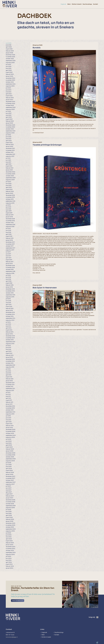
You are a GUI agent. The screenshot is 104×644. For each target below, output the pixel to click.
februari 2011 (9, 402)
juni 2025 (9, 66)
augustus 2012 (10, 367)
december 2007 (10, 476)
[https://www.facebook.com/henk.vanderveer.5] (97, 617)
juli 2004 (8, 556)
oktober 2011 (9, 387)
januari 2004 (9, 568)
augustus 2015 (10, 297)
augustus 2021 (10, 156)
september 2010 (11, 412)
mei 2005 (9, 537)
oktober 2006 (10, 504)
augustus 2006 (10, 508)
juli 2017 (8, 252)
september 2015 (10, 295)
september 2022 (11, 131)
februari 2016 (10, 285)
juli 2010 (8, 416)
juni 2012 (8, 371)
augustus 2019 (10, 203)
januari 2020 (9, 193)
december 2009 (11, 430)
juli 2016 (8, 275)
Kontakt (57, 635)
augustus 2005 (10, 531)
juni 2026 (9, 43)
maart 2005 (9, 541)
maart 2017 (9, 260)
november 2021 (10, 150)
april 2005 (9, 539)
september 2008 (11, 459)
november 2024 (10, 80)
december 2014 (10, 312)
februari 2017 (10, 262)
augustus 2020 (10, 180)
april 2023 (9, 117)
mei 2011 (8, 396)
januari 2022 (9, 147)
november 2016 (10, 268)
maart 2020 (9, 189)
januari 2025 (9, 76)
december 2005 (10, 523)
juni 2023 (9, 113)
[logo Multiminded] (97, 643)
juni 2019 (8, 207)
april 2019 (9, 211)
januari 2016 (9, 287)
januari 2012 (9, 381)
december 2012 (10, 359)
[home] (10, 4)
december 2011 (10, 383)
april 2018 (9, 234)
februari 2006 (10, 519)
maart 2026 (9, 49)
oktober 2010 (10, 410)
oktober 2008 (10, 457)
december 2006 (10, 500)
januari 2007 (9, 498)
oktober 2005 (10, 527)
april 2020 (9, 187)
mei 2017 (8, 256)
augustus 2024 (10, 86)
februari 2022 (10, 145)
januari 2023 (9, 123)
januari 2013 (9, 357)
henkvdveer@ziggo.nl (12, 637)
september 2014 (10, 318)
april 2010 (9, 422)
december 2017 (10, 242)
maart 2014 (9, 330)
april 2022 (9, 141)
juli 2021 (8, 158)
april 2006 (9, 515)
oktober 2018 (10, 223)
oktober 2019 (10, 199)
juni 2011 (8, 394)
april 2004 (9, 562)
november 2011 (10, 385)
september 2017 (10, 248)
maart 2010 (9, 424)
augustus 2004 (10, 554)
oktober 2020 (10, 176)
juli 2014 (8, 322)
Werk (43, 635)
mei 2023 (9, 115)
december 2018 (10, 219)
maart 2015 (9, 307)
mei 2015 (8, 303)
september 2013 (10, 342)
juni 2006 (9, 512)
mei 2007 (9, 490)
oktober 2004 (10, 551)
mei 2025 (9, 68)
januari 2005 (9, 545)
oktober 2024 (10, 82)
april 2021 (9, 164)
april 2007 (9, 492)
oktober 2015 (10, 293)
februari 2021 (10, 168)
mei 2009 (9, 443)
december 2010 (10, 406)
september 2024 (11, 84)
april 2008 (9, 469)
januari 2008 (9, 474)
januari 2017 (9, 264)
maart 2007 (9, 494)
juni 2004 (9, 558)
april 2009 (9, 445)
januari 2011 (9, 404)
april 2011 (8, 398)
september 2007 (11, 482)
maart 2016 (9, 283)
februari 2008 (10, 472)
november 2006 (10, 502)
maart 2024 (9, 96)
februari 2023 (10, 121)
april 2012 (9, 375)
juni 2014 (8, 324)
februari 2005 (10, 543)
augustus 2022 (10, 133)
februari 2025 (10, 74)
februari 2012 (10, 379)
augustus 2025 (10, 63)
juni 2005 (9, 535)
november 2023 (10, 104)
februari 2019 (10, 215)
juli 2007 (8, 486)
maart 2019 (9, 213)
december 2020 (10, 172)
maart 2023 (9, 119)
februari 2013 (10, 355)
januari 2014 (9, 334)
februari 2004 (10, 566)
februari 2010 (10, 426)
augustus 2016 (10, 273)
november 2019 (10, 197)
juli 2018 (8, 228)
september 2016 (10, 271)
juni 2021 (8, 160)
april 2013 (9, 351)
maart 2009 (9, 447)
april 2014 (9, 328)
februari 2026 (10, 51)
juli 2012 (8, 369)
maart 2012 (9, 377)
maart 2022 (9, 143)
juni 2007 (9, 488)
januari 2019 (9, 217)
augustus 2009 (10, 437)
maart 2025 (9, 72)
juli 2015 (8, 299)
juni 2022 (9, 137)
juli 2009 (8, 439)
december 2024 (10, 78)
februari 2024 (10, 98)
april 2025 (9, 70)
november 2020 (10, 174)
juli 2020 (8, 182)
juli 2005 (8, 533)
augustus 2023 (10, 109)
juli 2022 (8, 135)
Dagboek (44, 632)
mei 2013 (8, 350)
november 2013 (10, 338)
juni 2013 (8, 348)
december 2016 (10, 266)
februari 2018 (10, 238)
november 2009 (10, 431)
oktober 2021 (10, 152)
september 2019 (10, 201)
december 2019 (10, 195)
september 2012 (10, 365)
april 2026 (9, 47)
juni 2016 (8, 277)
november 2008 (10, 455)
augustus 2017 (10, 250)
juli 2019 (8, 205)
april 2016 (9, 281)
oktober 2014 (10, 316)
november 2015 (10, 291)
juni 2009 (9, 441)
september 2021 (10, 154)
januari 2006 (9, 521)
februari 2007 (10, 496)
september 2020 (11, 178)
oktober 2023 (10, 106)
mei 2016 (8, 279)
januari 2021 (9, 170)
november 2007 (10, 478)
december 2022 (10, 125)
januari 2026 (9, 53)
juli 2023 (8, 111)
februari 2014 (10, 332)
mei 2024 (9, 92)
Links (42, 629)
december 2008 (10, 453)
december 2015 (10, 289)
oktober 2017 (10, 246)
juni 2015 (8, 301)
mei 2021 (8, 162)
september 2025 (11, 61)
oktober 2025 (10, 59)
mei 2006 (9, 513)
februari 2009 (10, 449)
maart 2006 (9, 517)
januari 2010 (9, 428)
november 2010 (10, 408)
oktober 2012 (10, 363)
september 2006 (11, 506)
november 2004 (10, 549)
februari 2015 (10, 309)
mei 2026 (9, 45)
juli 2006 (8, 510)
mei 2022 (9, 139)
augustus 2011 (10, 390)
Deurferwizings (59, 632)
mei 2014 (8, 326)
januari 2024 (9, 100)
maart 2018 (9, 236)
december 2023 (10, 102)
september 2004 (11, 553)
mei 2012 (8, 373)
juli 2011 (8, 392)
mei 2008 (9, 467)
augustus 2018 (10, 227)
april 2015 (9, 305)
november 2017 (10, 244)
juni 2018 (8, 230)
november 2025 (10, 57)
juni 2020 (9, 184)
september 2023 (11, 107)
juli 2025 (8, 65)
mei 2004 (9, 560)
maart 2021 (9, 166)
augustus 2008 (10, 461)
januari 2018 (9, 240)
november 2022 (10, 127)
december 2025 (10, 55)
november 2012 (10, 361)
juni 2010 (8, 418)
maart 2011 (9, 400)
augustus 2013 (10, 344)
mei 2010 (8, 420)
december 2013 (10, 336)
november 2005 (10, 525)
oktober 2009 (10, 433)
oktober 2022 (10, 129)
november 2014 (10, 314)
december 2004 (11, 547)
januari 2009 (9, 451)
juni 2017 (8, 254)
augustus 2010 (10, 414)
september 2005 (11, 529)
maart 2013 (9, 353)
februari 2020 (10, 191)
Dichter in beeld (46, 637)
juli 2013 (8, 346)
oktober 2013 (10, 340)
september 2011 (10, 389)
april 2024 (9, 94)
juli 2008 (8, 463)
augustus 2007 (10, 484)
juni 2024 (9, 90)
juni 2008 (9, 465)
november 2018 (10, 221)
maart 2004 (9, 564)
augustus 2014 (10, 320)
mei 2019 (8, 209)
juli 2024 (8, 88)
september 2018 (10, 225)
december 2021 (10, 148)
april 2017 (9, 258)
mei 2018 (8, 232)
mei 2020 (9, 186)
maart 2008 (9, 471)
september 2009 (11, 435)
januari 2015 (9, 310)
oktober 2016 (10, 269)
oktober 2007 (10, 480)
